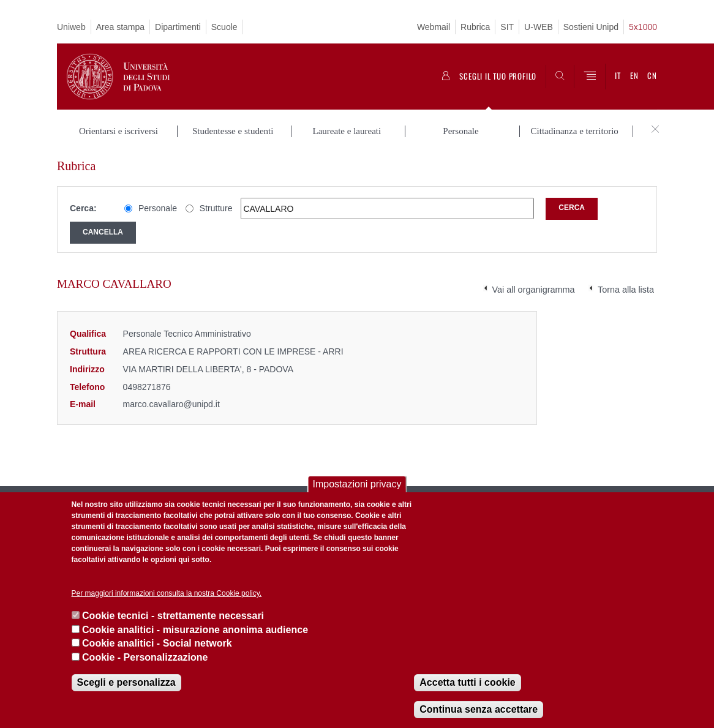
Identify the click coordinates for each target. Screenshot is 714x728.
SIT (507, 27)
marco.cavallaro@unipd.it (171, 404)
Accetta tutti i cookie (467, 682)
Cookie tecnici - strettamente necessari (173, 616)
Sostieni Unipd (591, 27)
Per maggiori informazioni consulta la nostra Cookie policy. (167, 593)
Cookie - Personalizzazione (145, 657)
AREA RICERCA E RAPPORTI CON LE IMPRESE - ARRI (233, 351)
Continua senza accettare (479, 709)
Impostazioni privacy (357, 484)
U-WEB (539, 27)
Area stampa (120, 27)
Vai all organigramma (534, 290)
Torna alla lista (626, 290)
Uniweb (71, 27)
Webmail (434, 27)
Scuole (224, 27)
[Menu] (590, 77)
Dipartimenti (178, 27)
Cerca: (83, 208)
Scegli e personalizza (126, 682)
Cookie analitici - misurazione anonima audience (195, 630)
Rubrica (475, 27)
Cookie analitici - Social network (157, 643)
